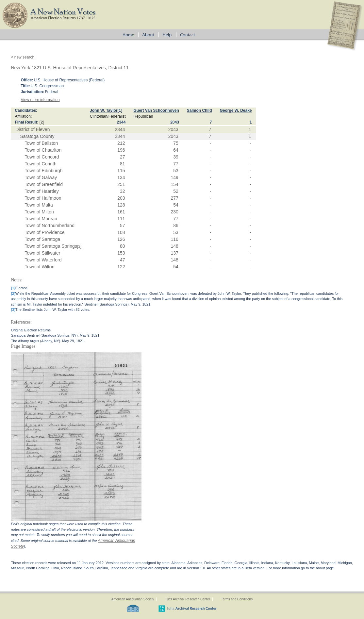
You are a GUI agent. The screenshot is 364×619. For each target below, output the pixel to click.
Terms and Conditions (237, 599)
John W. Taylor (104, 110)
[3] (79, 246)
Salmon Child (199, 110)
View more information (40, 100)
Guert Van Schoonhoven (156, 110)
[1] (120, 110)
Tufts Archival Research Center (188, 599)
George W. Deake (236, 110)
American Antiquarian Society (133, 599)
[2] (42, 122)
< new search (23, 57)
